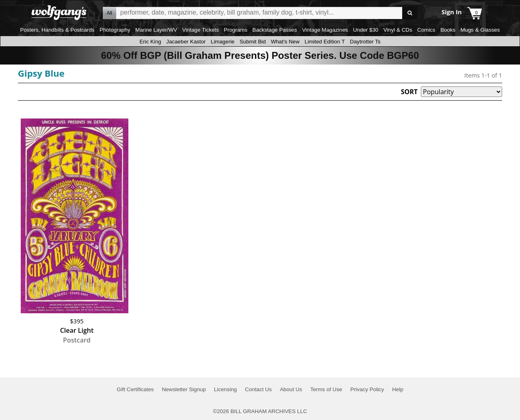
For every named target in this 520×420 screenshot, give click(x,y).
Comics (426, 30)
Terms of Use (326, 389)
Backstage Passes (275, 30)
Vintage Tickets (200, 30)
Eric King (150, 42)
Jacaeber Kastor (186, 42)
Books (448, 30)
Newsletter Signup (184, 389)
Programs (236, 30)
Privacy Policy (367, 389)
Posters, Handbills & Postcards (57, 30)
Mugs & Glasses (480, 30)
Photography (115, 30)
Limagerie (223, 42)
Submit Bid (253, 42)
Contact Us (258, 389)
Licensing (225, 389)
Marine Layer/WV (156, 30)
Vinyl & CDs (398, 30)
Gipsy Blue (41, 73)
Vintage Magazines (325, 30)
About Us (291, 389)
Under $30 (366, 30)
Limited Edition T (325, 42)
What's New (285, 42)
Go (410, 13)
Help (398, 389)
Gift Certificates (135, 389)
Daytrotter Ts (365, 42)
